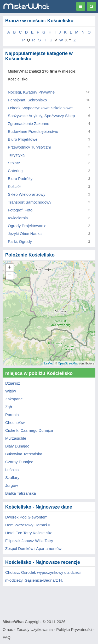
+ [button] (10, 268)
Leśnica (12, 470)
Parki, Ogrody (20, 241)
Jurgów (11, 485)
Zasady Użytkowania (34, 629)
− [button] (10, 276)
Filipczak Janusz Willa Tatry (29, 541)
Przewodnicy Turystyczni (29, 147)
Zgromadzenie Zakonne (28, 124)
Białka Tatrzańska (21, 493)
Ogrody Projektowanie (27, 226)
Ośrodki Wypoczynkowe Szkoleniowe (40, 108)
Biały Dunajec (17, 446)
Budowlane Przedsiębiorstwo (33, 131)
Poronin (12, 415)
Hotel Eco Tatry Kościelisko (29, 533)
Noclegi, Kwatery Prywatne (31, 92)
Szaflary (12, 477)
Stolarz (14, 163)
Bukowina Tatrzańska (24, 454)
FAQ (7, 637)
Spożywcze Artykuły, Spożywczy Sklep (41, 116)
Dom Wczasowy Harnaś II (28, 525)
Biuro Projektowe (23, 139)
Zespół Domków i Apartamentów (33, 549)
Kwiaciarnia (18, 218)
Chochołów (15, 422)
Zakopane (14, 399)
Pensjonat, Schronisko (27, 100)
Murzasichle (16, 438)
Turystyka (16, 155)
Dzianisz (13, 383)
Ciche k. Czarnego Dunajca (29, 430)
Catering (15, 171)
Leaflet (48, 363)
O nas (8, 629)
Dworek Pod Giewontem (26, 517)
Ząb (9, 407)
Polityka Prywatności (74, 629)
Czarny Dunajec (19, 462)
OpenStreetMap (68, 363)
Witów (11, 391)
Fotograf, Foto (20, 210)
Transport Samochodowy (30, 202)
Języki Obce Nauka (25, 234)
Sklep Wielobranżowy (27, 194)
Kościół (14, 186)
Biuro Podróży (20, 179)
